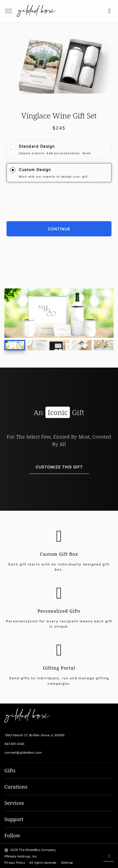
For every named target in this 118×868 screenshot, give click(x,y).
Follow (12, 835)
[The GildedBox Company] (26, 716)
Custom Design (35, 170)
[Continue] (59, 229)
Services (14, 803)
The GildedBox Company (37, 850)
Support (14, 819)
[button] (111, 11)
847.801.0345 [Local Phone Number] (15, 744)
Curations (16, 787)
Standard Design (37, 146)
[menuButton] (8, 11)
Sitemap (67, 863)
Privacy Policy (15, 863)
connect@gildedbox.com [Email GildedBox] (23, 753)
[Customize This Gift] (59, 467)
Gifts (10, 770)
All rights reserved (43, 863)
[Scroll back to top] (108, 856)
